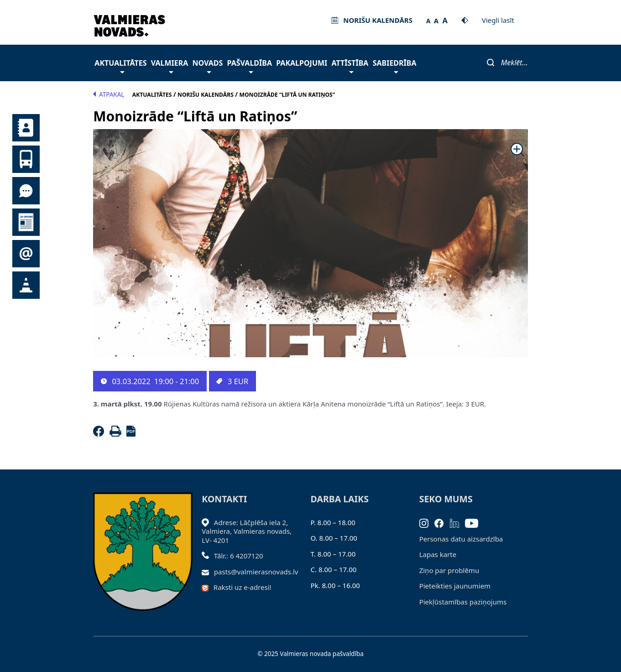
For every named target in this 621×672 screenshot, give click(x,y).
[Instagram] (427, 522)
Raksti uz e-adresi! (243, 587)
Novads (208, 65)
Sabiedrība (395, 65)
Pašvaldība (250, 65)
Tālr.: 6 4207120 (239, 556)
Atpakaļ (109, 94)
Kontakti (26, 128)
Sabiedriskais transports (26, 159)
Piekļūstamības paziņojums (463, 602)
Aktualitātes (120, 65)
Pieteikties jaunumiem (26, 254)
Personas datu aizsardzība (461, 539)
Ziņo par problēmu (449, 570)
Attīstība (350, 65)
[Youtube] (475, 522)
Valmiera (170, 65)
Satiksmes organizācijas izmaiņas (26, 285)
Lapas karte (438, 554)
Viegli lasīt (498, 20)
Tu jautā (26, 191)
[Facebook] (100, 434)
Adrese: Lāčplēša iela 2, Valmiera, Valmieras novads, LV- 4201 (247, 531)
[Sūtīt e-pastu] (208, 572)
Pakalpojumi (302, 63)
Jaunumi (26, 222)
